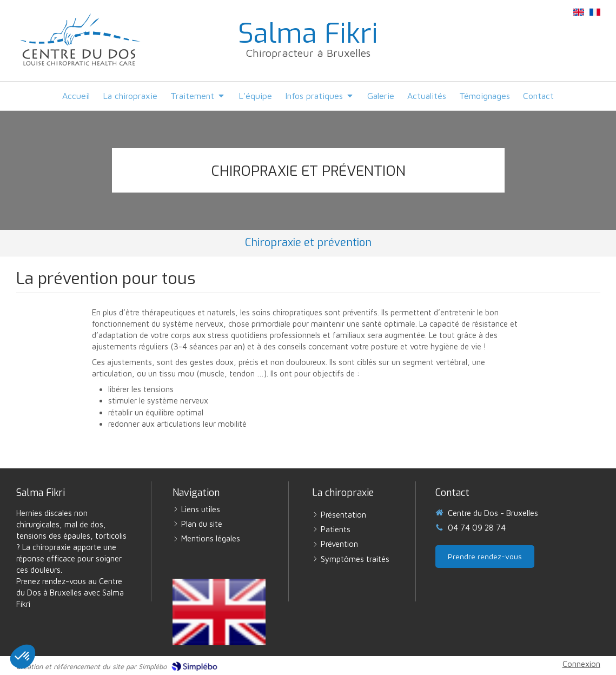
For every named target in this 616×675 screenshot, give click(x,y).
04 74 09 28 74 (477, 528)
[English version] (219, 612)
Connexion (581, 664)
